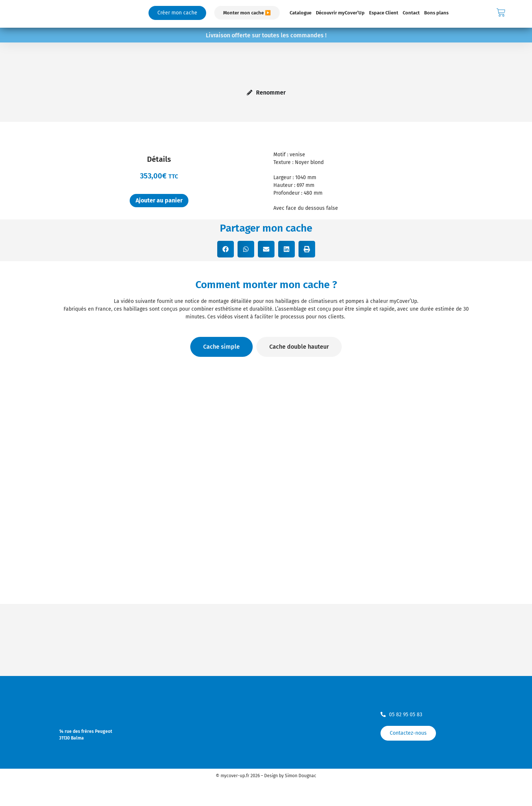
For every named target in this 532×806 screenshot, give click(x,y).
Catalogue (301, 13)
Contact (411, 13)
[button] (226, 249)
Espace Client (384, 13)
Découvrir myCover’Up (340, 13)
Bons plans (436, 13)
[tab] (221, 347)
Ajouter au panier (159, 200)
